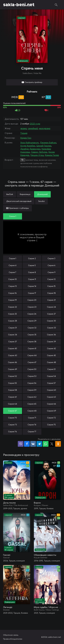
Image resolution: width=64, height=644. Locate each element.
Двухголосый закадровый (19, 201)
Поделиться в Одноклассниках (58, 444)
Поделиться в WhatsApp (46, 444)
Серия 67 (12, 411)
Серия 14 (32, 286)
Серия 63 (51, 397)
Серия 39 (51, 342)
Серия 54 (51, 376)
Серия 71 (32, 418)
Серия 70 (12, 418)
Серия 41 (32, 348)
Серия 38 (32, 342)
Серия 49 (12, 369)
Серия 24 (51, 307)
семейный (33, 128)
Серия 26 (32, 314)
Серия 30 (51, 321)
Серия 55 (12, 383)
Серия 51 (51, 369)
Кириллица (25, 194)
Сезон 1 (13, 216)
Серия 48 (52, 362)
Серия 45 (51, 355)
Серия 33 (52, 328)
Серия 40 (12, 348)
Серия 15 (51, 286)
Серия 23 (32, 307)
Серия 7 (12, 272)
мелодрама (45, 128)
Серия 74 (32, 425)
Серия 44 (32, 355)
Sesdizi (41, 201)
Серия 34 (13, 335)
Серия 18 (52, 293)
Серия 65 (32, 404)
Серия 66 (52, 404)
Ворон (37, 503)
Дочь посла (9, 503)
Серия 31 (13, 328)
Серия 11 (32, 279)
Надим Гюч (26, 138)
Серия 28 (13, 321)
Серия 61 (12, 397)
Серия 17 (32, 293)
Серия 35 (32, 335)
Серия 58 (13, 390)
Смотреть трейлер (34, 82)
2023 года (35, 124)
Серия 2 (32, 258)
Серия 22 (12, 307)
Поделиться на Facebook (27, 444)
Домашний (42, 194)
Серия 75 (51, 425)
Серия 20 (32, 300)
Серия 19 (12, 300)
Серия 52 (12, 376)
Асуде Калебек (28, 146)
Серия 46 (12, 362)
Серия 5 (32, 265)
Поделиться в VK (33, 444)
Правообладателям (13, 639)
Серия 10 (12, 279)
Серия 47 (32, 362)
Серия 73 (13, 425)
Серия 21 (51, 300)
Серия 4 (12, 265)
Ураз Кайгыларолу (30, 143)
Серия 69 (52, 411)
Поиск (56, 5)
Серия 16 (12, 293)
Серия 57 (51, 383)
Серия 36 (51, 335)
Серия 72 (51, 418)
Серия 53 (32, 376)
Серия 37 (13, 342)
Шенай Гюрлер (44, 146)
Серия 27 (51, 314)
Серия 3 (51, 258)
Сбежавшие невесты (45, 555)
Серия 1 (12, 258)
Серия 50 (32, 369)
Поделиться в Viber (21, 444)
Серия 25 (12, 314)
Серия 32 (32, 328)
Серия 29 (32, 321)
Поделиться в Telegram (39, 444)
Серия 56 (32, 383)
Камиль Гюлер (52, 155)
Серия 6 (52, 265)
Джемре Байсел (48, 143)
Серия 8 (32, 272)
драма (23, 128)
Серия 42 (51, 348)
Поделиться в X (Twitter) (52, 444)
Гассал (7, 555)
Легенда (8, 607)
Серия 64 (12, 404)
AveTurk (10, 194)
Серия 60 (52, 390)
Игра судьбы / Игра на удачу (47, 607)
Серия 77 (32, 432)
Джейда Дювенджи (30, 149)
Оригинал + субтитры (17, 208)
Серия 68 (32, 411)
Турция (24, 133)
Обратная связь (11, 635)
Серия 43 (13, 355)
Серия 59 (32, 390)
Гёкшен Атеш (37, 155)
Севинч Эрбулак (39, 152)
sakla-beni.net (19, 5)
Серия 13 (13, 286)
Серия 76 (12, 432)
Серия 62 (32, 397)
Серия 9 (52, 272)
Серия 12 (51, 279)
